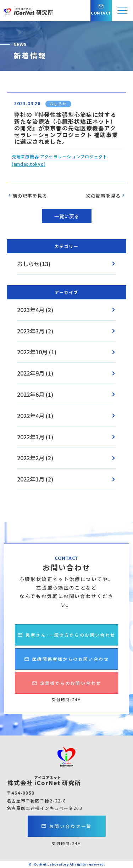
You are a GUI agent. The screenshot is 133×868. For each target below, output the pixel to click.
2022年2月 (31, 458)
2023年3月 (31, 331)
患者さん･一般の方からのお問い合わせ (66, 639)
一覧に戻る (67, 216)
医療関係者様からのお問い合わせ (66, 663)
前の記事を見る (27, 196)
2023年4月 (31, 310)
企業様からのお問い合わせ (67, 687)
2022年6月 (31, 394)
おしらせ (58, 104)
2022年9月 (31, 373)
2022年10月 (32, 352)
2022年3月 (31, 437)
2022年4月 (31, 416)
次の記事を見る (106, 196)
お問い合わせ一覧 (66, 826)
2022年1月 (31, 479)
